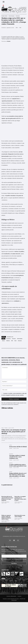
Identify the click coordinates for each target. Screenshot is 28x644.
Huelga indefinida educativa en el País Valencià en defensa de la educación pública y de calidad (18, 475)
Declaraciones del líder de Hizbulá (18, 447)
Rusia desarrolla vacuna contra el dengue (20, 516)
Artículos (11, 463)
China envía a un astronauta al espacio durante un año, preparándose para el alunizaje (14, 432)
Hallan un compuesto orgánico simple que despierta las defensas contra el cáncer (6, 517)
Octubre (9, 41)
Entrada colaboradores (11, 596)
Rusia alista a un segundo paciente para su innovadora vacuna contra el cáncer (20, 498)
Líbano (11, 445)
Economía (14, 339)
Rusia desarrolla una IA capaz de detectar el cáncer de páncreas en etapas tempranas (7, 498)
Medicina (8, 341)
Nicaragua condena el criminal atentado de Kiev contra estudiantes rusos (17, 457)
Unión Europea (11, 16)
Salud (15, 341)
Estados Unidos (4, 16)
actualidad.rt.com (10, 337)
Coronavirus (8, 339)
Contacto (19, 596)
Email (3, 554)
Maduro (4, 341)
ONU (12, 341)
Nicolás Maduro (18, 66)
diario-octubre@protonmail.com (17, 536)
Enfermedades (20, 339)
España (11, 472)
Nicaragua (11, 454)
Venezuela (18, 16)
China (3, 428)
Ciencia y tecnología (5, 502)
